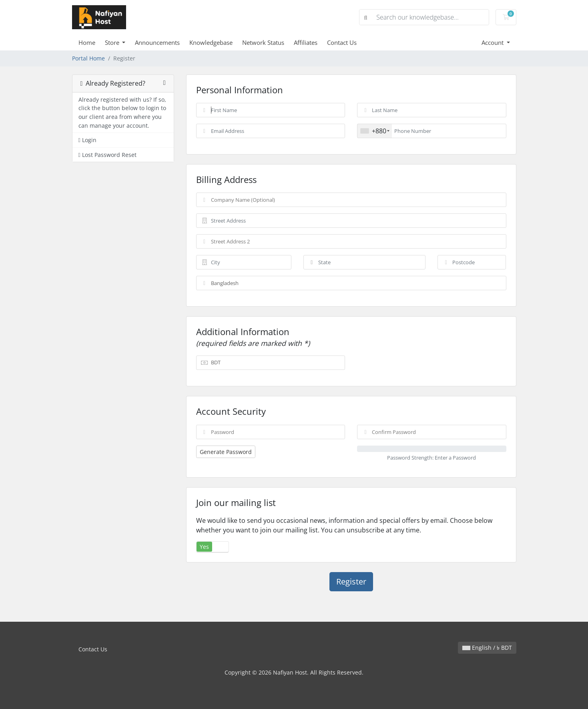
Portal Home (88, 58)
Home (87, 42)
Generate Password (226, 452)
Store (113, 42)
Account (493, 42)
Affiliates (306, 42)
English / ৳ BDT (487, 648)
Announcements (157, 42)
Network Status (263, 42)
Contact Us (342, 42)
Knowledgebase (211, 42)
